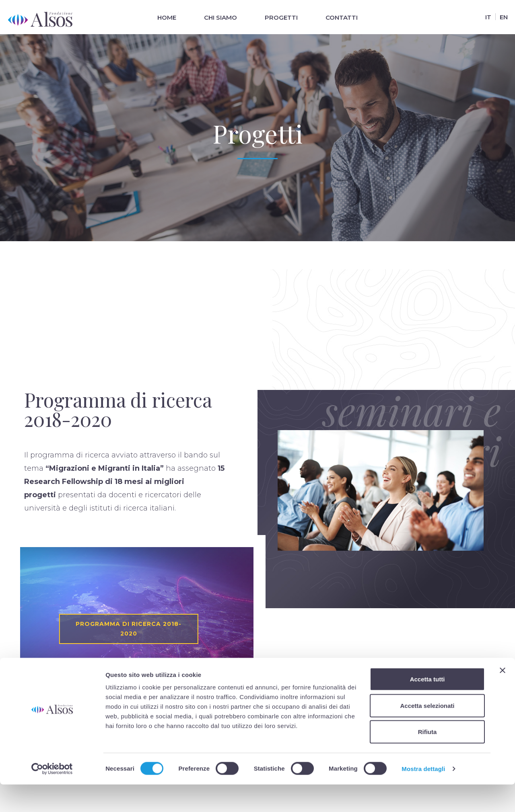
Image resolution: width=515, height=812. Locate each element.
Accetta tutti (427, 706)
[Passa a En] (504, 17)
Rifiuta (427, 759)
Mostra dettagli (423, 796)
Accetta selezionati (427, 733)
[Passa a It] (488, 17)
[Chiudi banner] (503, 698)
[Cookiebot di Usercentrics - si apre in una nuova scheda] (52, 796)
